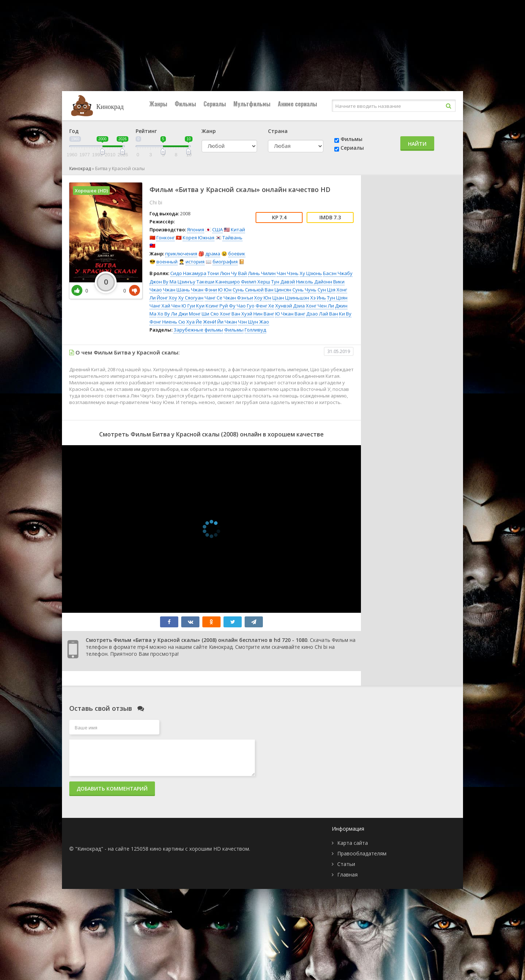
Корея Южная (199, 238)
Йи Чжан (227, 322)
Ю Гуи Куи (193, 306)
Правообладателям (362, 853)
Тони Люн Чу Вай (227, 273)
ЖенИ (210, 322)
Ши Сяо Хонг (216, 314)
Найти (417, 144)
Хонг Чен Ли (320, 306)
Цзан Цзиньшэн (291, 298)
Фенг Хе (265, 306)
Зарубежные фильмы (198, 330)
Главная (347, 875)
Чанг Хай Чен (165, 306)
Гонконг (166, 238)
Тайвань (232, 238)
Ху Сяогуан (191, 298)
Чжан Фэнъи (238, 298)
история (195, 262)
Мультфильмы (252, 104)
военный (167, 262)
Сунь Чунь (304, 290)
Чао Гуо (246, 306)
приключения (181, 254)
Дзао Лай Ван (322, 314)
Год (74, 131)
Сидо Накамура (188, 273)
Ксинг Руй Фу (221, 306)
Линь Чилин (262, 273)
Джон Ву (159, 282)
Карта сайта (353, 843)
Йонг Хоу (167, 298)
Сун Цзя (326, 290)
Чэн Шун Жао (254, 322)
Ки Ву (345, 314)
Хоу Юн (263, 298)
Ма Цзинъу (182, 282)
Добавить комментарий (112, 789)
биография (225, 262)
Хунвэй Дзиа (290, 306)
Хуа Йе (194, 322)
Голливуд (255, 330)
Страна (278, 131)
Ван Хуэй (242, 314)
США (217, 230)
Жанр (209, 131)
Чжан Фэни (204, 290)
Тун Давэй (283, 282)
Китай (238, 230)
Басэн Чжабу (338, 273)
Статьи (346, 864)
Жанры (158, 104)
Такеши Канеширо (218, 282)
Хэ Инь (318, 298)
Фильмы (185, 104)
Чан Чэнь (288, 273)
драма (213, 254)
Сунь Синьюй (248, 290)
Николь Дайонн (314, 282)
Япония (196, 230)
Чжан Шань (176, 290)
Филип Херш (256, 282)
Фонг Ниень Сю (167, 322)
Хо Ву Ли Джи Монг (179, 314)
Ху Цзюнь (311, 273)
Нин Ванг (264, 314)
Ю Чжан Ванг (290, 314)
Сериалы (215, 104)
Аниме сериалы (297, 104)
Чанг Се (213, 298)
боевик (237, 254)
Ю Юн (225, 290)
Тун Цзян (337, 298)
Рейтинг (146, 131)
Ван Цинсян (278, 290)
